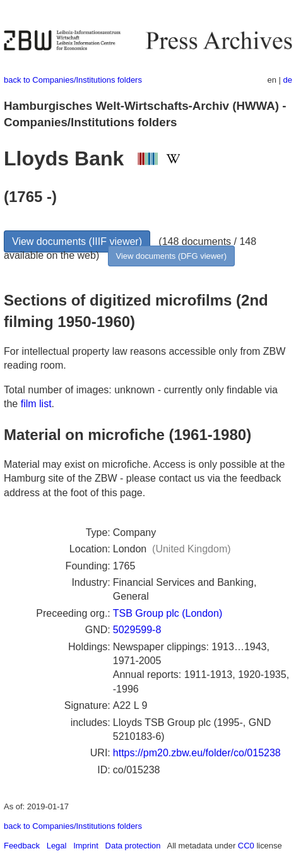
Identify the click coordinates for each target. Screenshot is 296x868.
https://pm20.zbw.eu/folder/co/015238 (197, 753)
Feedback (22, 846)
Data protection (133, 846)
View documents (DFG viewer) (171, 256)
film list (36, 404)
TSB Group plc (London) (168, 613)
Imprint (86, 846)
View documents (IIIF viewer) (77, 241)
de (288, 80)
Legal (57, 846)
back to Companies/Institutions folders (73, 80)
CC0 (246, 846)
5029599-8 (137, 630)
